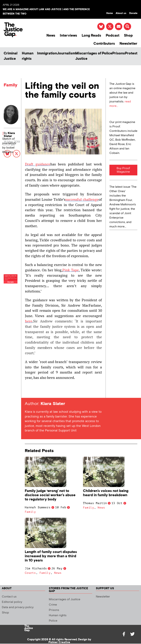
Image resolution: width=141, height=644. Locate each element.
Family (11, 85)
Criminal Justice (11, 56)
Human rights (28, 56)
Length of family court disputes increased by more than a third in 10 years (51, 556)
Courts (30, 573)
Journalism (66, 53)
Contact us (9, 597)
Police (107, 53)
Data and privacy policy (18, 607)
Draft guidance (38, 164)
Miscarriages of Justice (88, 56)
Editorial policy (12, 602)
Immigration (47, 53)
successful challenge (82, 199)
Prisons (119, 53)
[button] (127, 26)
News (51, 36)
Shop (128, 36)
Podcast (113, 36)
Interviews (68, 36)
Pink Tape (71, 270)
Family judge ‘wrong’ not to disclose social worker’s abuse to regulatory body (50, 495)
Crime (53, 605)
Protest (131, 53)
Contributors (104, 44)
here (29, 321)
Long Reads (91, 36)
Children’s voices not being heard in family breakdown (106, 493)
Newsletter (128, 44)
